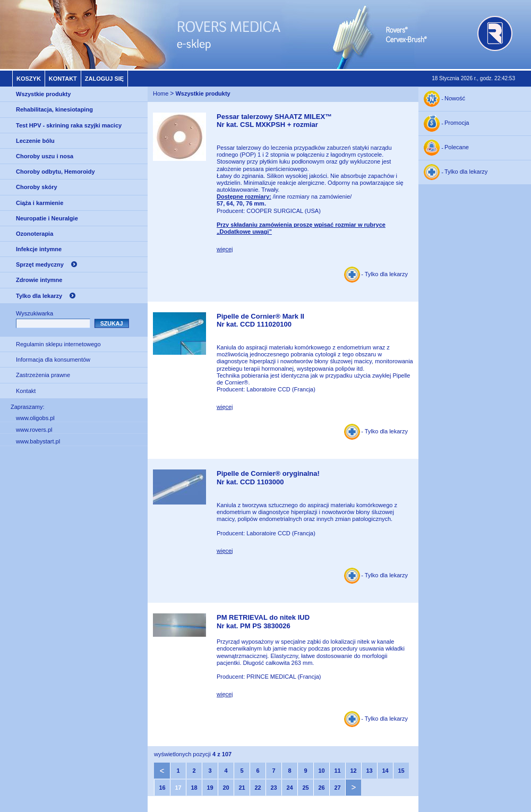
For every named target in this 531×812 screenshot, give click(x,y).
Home (161, 94)
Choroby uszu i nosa (45, 156)
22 (258, 788)
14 (385, 771)
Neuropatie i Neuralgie (47, 218)
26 (321, 788)
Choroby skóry (37, 187)
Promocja (457, 123)
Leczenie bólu (35, 141)
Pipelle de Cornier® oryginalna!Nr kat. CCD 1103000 (268, 478)
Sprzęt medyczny (40, 264)
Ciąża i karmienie (40, 203)
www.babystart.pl (38, 441)
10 (321, 771)
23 (273, 788)
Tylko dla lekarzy (39, 296)
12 (353, 771)
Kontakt (63, 79)
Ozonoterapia (35, 234)
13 (369, 771)
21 (242, 788)
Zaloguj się (104, 79)
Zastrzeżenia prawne (43, 375)
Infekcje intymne (39, 249)
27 (337, 788)
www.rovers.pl (34, 430)
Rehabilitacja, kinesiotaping (54, 109)
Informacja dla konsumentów (53, 360)
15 (401, 771)
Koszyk (29, 79)
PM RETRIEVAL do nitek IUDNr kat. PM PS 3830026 (263, 622)
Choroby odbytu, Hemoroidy (55, 172)
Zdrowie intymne (39, 280)
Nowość (455, 99)
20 (226, 788)
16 (162, 788)
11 (337, 771)
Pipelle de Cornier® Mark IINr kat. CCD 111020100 (260, 320)
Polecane (457, 148)
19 (210, 788)
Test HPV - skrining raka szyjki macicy (69, 125)
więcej (225, 249)
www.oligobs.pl (35, 418)
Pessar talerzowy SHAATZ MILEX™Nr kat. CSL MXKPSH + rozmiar (274, 121)
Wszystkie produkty (43, 94)
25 (305, 788)
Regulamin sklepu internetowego (58, 344)
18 (194, 788)
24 (289, 788)
